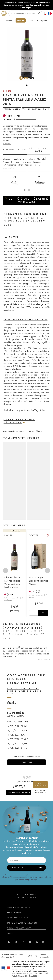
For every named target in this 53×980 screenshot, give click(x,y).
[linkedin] (37, 942)
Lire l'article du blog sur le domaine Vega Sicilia (24, 410)
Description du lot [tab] (15, 150)
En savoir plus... (9, 168)
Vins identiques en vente (18, 792)
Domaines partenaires (19, 928)
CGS (30, 956)
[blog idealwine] (43, 942)
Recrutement (14, 912)
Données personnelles (44, 956)
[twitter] (16, 942)
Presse (10, 933)
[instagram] (23, 942)
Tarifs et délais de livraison (22, 923)
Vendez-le (27, 762)
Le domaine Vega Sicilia (26, 319)
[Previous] (6, 571)
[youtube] (30, 942)
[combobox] (33, 613)
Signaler (40, 431)
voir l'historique (40, 785)
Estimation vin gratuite (20, 907)
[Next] (47, 571)
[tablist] (26, 150)
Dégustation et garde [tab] (38, 150)
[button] (25, 54)
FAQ (36, 956)
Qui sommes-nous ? (18, 918)
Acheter (9, 20)
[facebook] (9, 942)
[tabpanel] (26, 163)
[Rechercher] (25, 13)
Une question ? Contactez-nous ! (27, 896)
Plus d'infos (7, 144)
